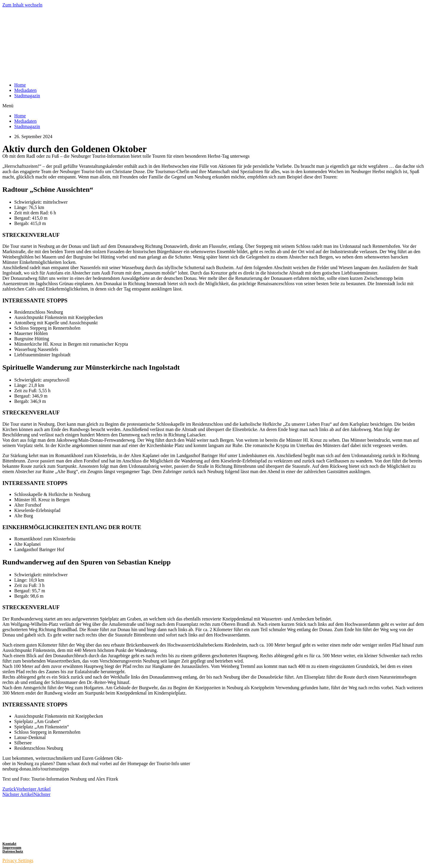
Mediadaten (26, 90)
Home (20, 85)
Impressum (12, 847)
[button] (213, 106)
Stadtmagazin (27, 96)
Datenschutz (13, 851)
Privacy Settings (18, 860)
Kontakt (9, 844)
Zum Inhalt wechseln (22, 5)
